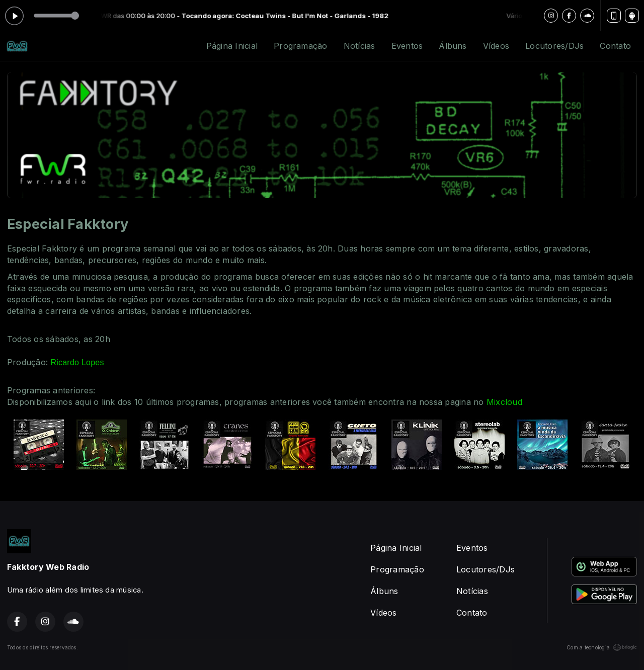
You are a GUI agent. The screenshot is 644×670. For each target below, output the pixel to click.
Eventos (407, 46)
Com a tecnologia (602, 647)
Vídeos (496, 46)
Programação (301, 46)
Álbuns (453, 46)
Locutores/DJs (554, 46)
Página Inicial (232, 46)
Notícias (359, 46)
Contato (615, 46)
